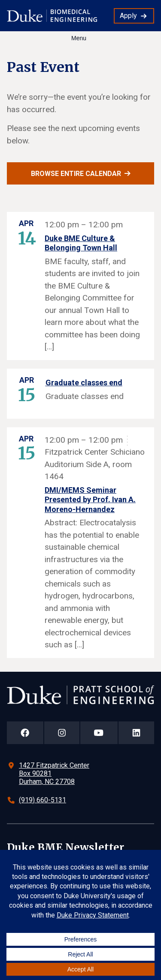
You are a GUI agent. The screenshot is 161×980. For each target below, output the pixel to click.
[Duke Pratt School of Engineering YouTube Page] (99, 733)
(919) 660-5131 (43, 800)
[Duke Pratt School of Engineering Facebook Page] (25, 733)
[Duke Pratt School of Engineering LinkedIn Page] (137, 733)
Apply (128, 16)
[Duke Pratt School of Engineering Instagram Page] (62, 733)
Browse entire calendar (76, 174)
